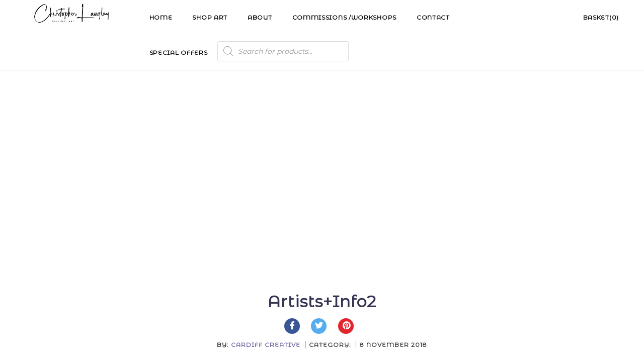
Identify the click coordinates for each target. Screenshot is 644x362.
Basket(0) (601, 17)
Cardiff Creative (266, 158)
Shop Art (210, 17)
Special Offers (179, 53)
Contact (433, 17)
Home (161, 17)
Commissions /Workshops (344, 17)
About (260, 17)
